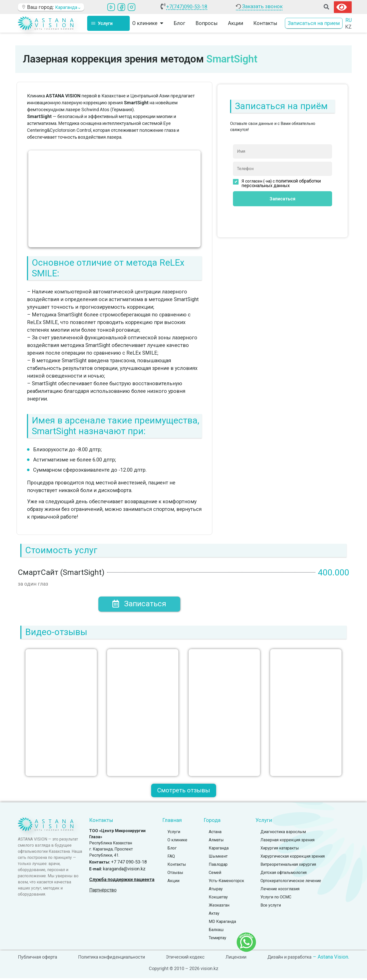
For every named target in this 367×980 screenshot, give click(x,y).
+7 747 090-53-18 (129, 864)
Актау (214, 915)
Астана (215, 834)
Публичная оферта (37, 959)
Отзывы (175, 874)
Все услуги (271, 907)
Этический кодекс (185, 959)
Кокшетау (218, 899)
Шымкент (218, 858)
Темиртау (218, 940)
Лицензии (236, 959)
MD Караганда (222, 923)
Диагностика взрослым (283, 834)
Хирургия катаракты (280, 850)
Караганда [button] (68, 7)
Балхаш (216, 931)
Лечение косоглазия (280, 891)
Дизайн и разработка (289, 959)
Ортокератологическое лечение (291, 882)
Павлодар (218, 866)
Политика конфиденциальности (112, 959)
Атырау (216, 891)
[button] (326, 7)
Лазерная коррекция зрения (287, 842)
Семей (215, 874)
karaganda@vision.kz (124, 871)
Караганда (219, 850)
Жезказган (219, 907)
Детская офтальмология (284, 874)
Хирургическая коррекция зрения (293, 858)
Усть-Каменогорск (226, 882)
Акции (235, 23)
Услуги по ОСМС (276, 899)
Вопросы (207, 23)
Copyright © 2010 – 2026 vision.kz (184, 970)
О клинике (148, 23)
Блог (179, 23)
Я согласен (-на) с (277, 183)
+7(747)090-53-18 (187, 7)
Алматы (216, 842)
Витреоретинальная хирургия (288, 866)
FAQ (171, 858)
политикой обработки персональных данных (281, 183)
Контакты (265, 23)
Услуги (174, 834)
